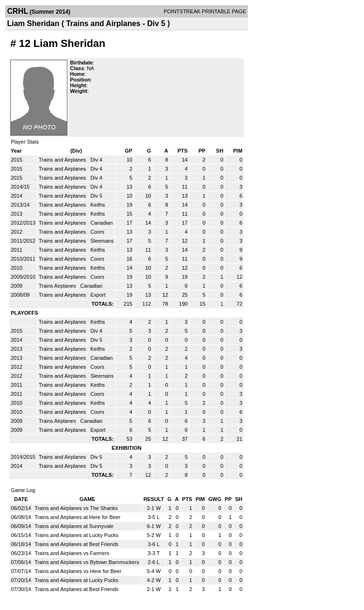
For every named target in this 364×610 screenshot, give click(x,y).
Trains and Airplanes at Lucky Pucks (77, 535)
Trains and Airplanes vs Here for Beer (78, 571)
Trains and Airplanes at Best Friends (77, 544)
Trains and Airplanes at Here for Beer (77, 517)
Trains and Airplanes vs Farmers (72, 553)
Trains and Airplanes (63, 160)
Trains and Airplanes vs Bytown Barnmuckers (87, 562)
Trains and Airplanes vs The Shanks (76, 508)
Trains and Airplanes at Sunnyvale (74, 526)
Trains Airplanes (58, 286)
